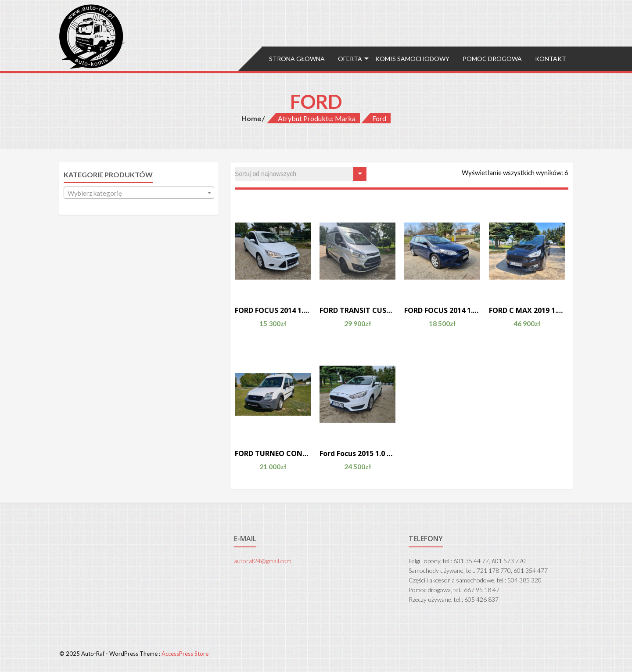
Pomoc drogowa (492, 59)
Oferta (350, 59)
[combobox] (139, 193)
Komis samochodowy (412, 59)
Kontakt (551, 59)
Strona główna (297, 59)
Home (251, 118)
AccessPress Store (185, 654)
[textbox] (139, 193)
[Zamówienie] (301, 174)
